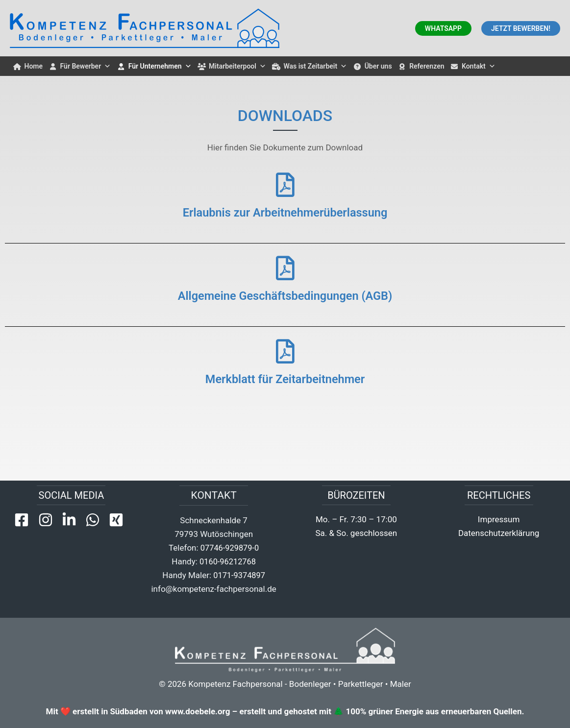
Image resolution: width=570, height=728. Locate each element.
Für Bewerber (86, 66)
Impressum (499, 519)
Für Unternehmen (160, 66)
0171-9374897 (239, 575)
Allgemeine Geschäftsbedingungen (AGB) (285, 295)
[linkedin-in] (73, 520)
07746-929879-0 (230, 548)
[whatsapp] (96, 520)
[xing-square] (118, 520)
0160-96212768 (228, 561)
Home (34, 66)
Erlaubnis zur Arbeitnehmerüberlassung (285, 212)
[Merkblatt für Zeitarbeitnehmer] (285, 351)
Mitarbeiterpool (237, 66)
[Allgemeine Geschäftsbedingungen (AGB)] (285, 268)
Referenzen (427, 66)
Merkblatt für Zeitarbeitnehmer (285, 379)
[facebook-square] (25, 520)
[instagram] (49, 520)
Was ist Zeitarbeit (315, 66)
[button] (443, 28)
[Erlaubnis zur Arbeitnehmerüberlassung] (285, 185)
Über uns (378, 66)
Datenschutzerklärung (499, 533)
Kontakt (479, 66)
